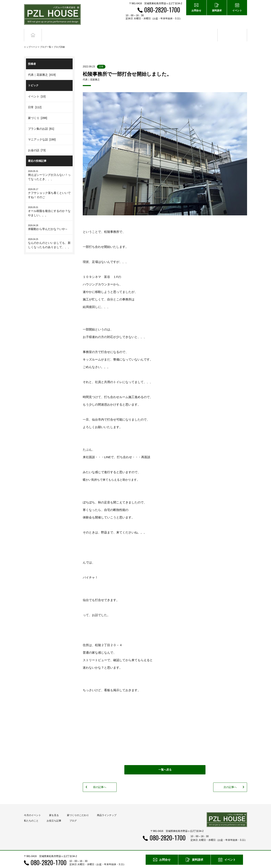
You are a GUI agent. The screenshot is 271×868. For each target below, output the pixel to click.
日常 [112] (35, 100)
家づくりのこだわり (78, 808)
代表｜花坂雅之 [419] (42, 67)
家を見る (54, 808)
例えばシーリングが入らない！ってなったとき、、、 (49, 168)
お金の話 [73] (37, 143)
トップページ (31, 39)
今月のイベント (32, 808)
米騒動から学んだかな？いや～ (49, 220)
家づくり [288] (38, 110)
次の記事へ (230, 780)
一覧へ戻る (165, 762)
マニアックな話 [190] (42, 132)
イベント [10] (37, 89)
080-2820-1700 (162, 10)
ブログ (232, 31)
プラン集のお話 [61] (41, 121)
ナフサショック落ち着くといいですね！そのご (49, 186)
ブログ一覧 (46, 39)
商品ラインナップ (107, 808)
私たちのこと (31, 813)
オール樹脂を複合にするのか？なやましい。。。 (49, 204)
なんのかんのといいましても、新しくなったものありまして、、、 (49, 236)
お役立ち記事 (203, 31)
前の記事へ (100, 780)
